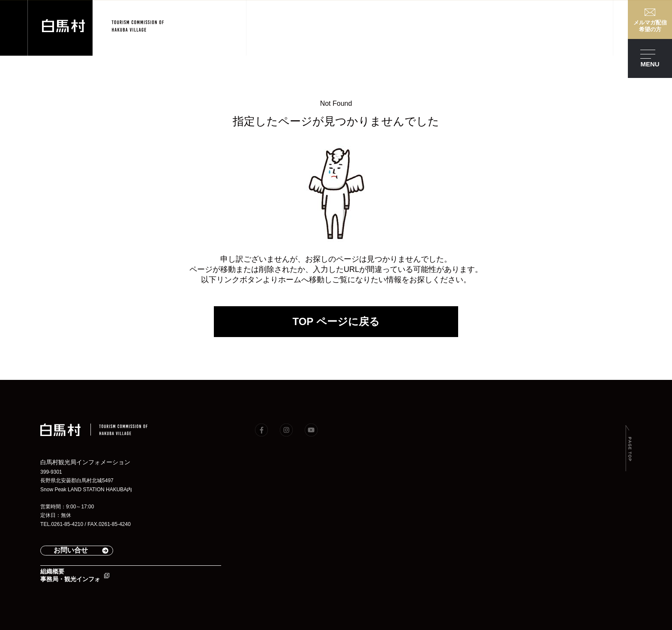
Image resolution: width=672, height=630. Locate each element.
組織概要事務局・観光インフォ (70, 575)
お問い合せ (71, 550)
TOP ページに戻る (336, 321)
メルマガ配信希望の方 (650, 26)
